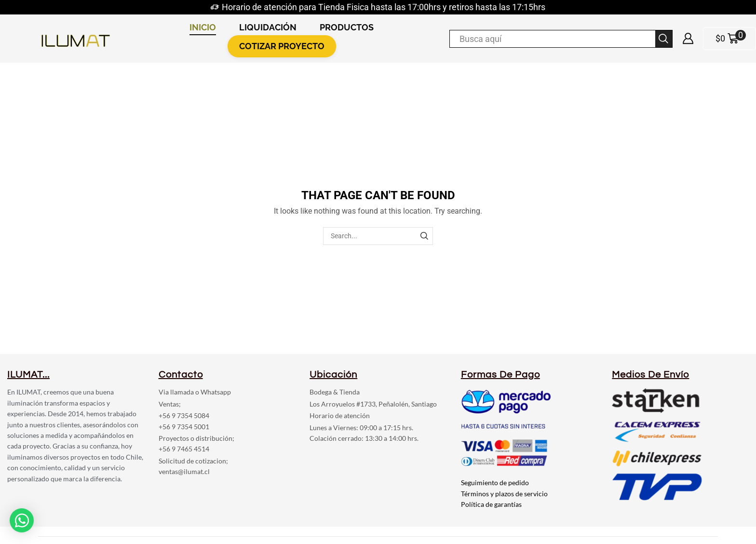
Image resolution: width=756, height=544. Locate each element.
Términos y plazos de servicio (504, 494)
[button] (22, 518)
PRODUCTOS (347, 27)
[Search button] (664, 39)
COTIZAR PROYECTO (282, 46)
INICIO (203, 27)
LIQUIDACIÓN (268, 27)
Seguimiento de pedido (495, 483)
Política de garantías (491, 504)
